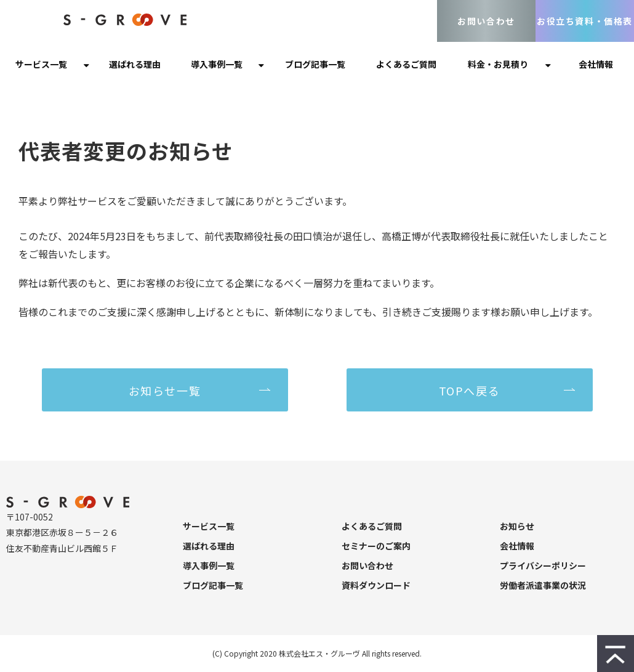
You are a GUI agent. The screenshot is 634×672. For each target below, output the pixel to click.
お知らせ (517, 526)
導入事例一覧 (217, 64)
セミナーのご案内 (376, 546)
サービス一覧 (41, 64)
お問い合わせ (486, 21)
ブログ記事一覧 (315, 64)
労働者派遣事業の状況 (543, 585)
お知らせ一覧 (165, 391)
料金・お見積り (498, 64)
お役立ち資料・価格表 (585, 21)
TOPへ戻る (470, 391)
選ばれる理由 (135, 64)
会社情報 (596, 64)
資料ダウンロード (376, 585)
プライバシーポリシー (543, 565)
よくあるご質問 (406, 64)
